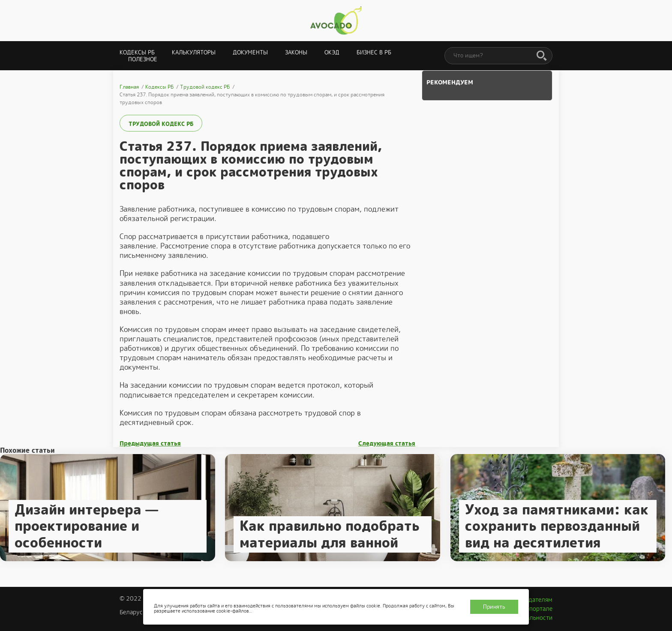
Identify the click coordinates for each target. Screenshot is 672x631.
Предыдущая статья (150, 444)
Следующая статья (387, 444)
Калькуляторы (194, 52)
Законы (296, 52)
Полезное (143, 59)
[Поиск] (542, 56)
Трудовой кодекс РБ (161, 124)
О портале (538, 609)
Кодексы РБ (137, 52)
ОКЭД (332, 52)
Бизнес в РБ (374, 52)
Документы (250, 52)
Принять (494, 607)
